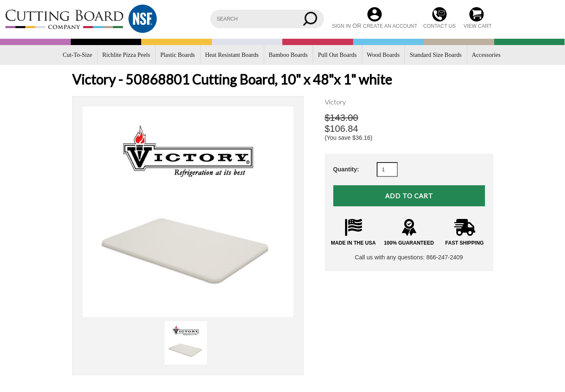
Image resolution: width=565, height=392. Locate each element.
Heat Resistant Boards (232, 55)
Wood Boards (383, 55)
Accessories (486, 55)
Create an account (390, 26)
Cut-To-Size (78, 55)
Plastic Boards (177, 55)
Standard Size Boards (436, 55)
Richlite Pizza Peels (126, 55)
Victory (335, 102)
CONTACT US (440, 26)
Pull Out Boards (337, 55)
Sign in (341, 26)
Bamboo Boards (288, 55)
